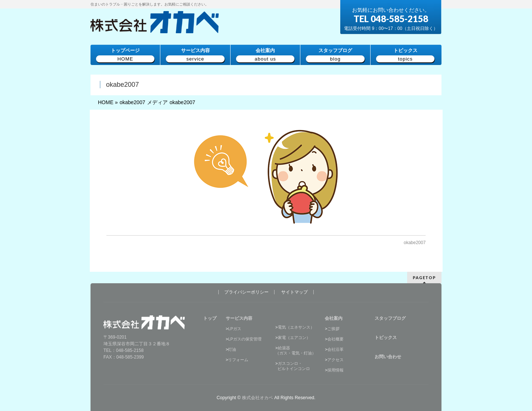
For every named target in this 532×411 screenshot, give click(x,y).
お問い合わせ (388, 357)
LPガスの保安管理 (245, 339)
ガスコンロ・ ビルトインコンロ (293, 366)
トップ (210, 318)
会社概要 (335, 339)
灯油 (232, 349)
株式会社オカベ (258, 398)
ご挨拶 (333, 329)
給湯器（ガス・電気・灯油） (296, 350)
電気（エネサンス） (296, 327)
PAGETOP (424, 278)
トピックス (386, 338)
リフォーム (238, 360)
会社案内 (334, 318)
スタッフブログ (390, 318)
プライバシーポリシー (246, 292)
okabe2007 (415, 243)
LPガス (234, 329)
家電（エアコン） (294, 338)
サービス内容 (239, 318)
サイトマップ (294, 292)
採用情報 (335, 370)
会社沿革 (335, 349)
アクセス (335, 360)
